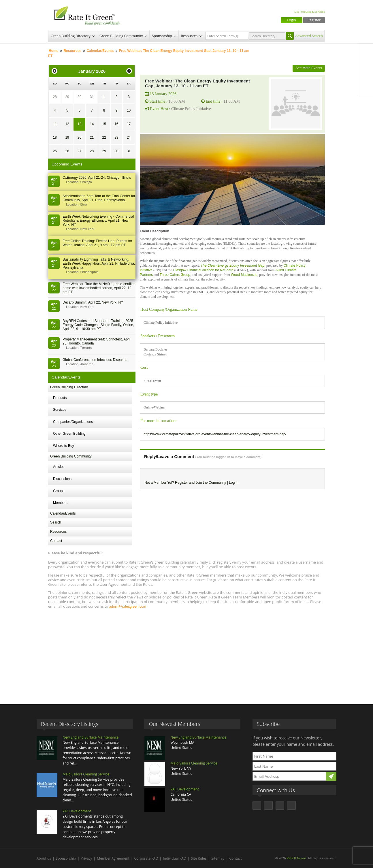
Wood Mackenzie (244, 275)
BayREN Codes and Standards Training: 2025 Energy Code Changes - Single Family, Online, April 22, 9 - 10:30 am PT (98, 325)
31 (92, 97)
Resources (189, 36)
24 (129, 138)
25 (55, 151)
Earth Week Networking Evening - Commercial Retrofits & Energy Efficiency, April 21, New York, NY (98, 221)
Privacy (86, 858)
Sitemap (218, 858)
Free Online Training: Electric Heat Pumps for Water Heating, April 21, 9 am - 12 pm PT (97, 243)
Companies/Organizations (73, 422)
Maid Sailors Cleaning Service (194, 763)
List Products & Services (310, 12)
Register (314, 20)
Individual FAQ (175, 858)
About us (44, 858)
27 (79, 151)
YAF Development (77, 811)
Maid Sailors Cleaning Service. (86, 774)
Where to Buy (64, 446)
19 (67, 138)
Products (60, 398)
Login (291, 20)
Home (53, 51)
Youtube (366, 87)
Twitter (366, 63)
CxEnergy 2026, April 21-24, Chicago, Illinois (97, 178)
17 (129, 124)
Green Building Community (121, 36)
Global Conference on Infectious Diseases (95, 360)
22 (104, 138)
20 (79, 138)
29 (67, 97)
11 (55, 124)
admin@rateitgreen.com (127, 607)
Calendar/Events (100, 51)
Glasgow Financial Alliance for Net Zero (203, 270)
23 (116, 138)
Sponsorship (162, 36)
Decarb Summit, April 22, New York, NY (93, 302)
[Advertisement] (186, 654)
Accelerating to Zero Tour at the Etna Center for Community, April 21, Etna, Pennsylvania (99, 198)
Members (60, 503)
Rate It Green (296, 858)
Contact (56, 541)
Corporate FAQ (146, 858)
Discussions (62, 479)
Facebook (366, 51)
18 (55, 138)
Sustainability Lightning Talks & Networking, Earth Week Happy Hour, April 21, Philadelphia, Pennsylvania (99, 263)
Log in (234, 483)
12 (67, 124)
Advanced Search (309, 36)
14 (92, 124)
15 (104, 124)
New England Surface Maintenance (91, 737)
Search (56, 522)
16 (116, 124)
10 (129, 110)
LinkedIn (366, 75)
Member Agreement (113, 858)
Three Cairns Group (175, 275)
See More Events (309, 68)
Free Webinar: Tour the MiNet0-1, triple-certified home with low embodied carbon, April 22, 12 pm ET (99, 288)
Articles (59, 467)
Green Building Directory (71, 36)
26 (67, 151)
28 (55, 97)
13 (79, 124)
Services (60, 410)
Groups (59, 491)
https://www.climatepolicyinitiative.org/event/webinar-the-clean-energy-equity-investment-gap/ (215, 434)
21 (92, 138)
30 (79, 97)
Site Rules (199, 858)
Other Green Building (69, 434)
